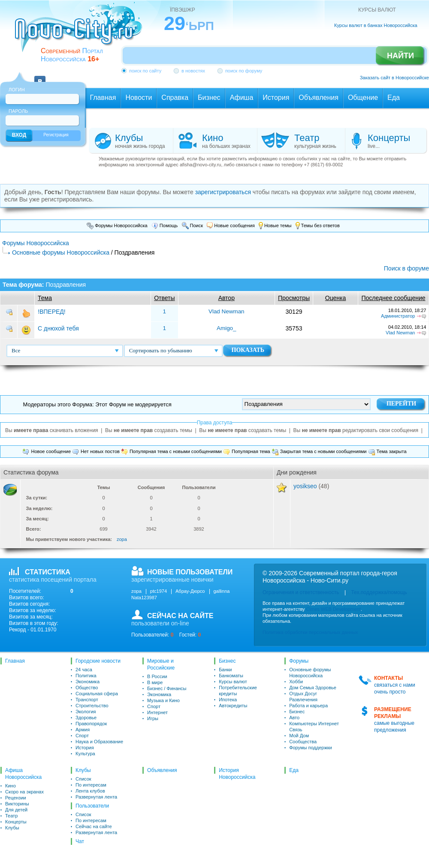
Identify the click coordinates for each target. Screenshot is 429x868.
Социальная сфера (97, 694)
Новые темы (275, 225)
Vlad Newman (227, 311)
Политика (86, 676)
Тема (45, 298)
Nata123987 (144, 598)
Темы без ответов (318, 225)
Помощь (165, 225)
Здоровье (86, 718)
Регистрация (56, 135)
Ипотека (228, 700)
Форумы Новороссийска (117, 225)
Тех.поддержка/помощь (379, 592)
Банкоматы (231, 676)
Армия (83, 730)
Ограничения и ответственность (301, 592)
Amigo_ (227, 328)
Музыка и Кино (163, 700)
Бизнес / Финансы (167, 688)
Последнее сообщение (393, 298)
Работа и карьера (308, 706)
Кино (11, 786)
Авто (294, 718)
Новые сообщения (231, 225)
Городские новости (98, 661)
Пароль (18, 111)
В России (157, 676)
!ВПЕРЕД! (52, 312)
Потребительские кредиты (238, 691)
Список (83, 779)
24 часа (84, 670)
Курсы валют (233, 682)
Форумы (299, 661)
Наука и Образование (99, 742)
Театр (11, 816)
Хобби (296, 682)
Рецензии (16, 798)
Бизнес (227, 661)
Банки (225, 670)
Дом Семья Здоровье (313, 688)
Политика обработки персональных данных (310, 632)
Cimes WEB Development (334, 609)
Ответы (164, 298)
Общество (87, 688)
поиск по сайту (145, 71)
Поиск (193, 225)
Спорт (82, 736)
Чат (80, 841)
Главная (15, 661)
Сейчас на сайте (94, 826)
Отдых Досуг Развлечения (303, 697)
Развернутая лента (96, 797)
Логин (17, 90)
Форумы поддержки (311, 748)
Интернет (157, 712)
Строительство (92, 706)
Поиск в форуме (406, 268)
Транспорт (87, 700)
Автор (227, 298)
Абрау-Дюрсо (190, 591)
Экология (86, 712)
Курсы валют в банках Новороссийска (376, 25)
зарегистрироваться (223, 192)
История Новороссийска (237, 774)
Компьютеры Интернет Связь (314, 727)
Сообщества (303, 742)
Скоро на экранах (24, 792)
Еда (294, 770)
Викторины (17, 804)
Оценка (336, 298)
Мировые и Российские (161, 664)
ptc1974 (159, 591)
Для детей (16, 810)
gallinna (222, 591)
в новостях (193, 71)
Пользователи (92, 806)
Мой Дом (299, 736)
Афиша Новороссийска (23, 774)
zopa (122, 539)
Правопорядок (91, 724)
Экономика (88, 682)
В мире (155, 682)
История (85, 748)
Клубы (12, 828)
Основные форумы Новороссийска (61, 252)
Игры (153, 718)
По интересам (91, 785)
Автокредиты (233, 706)
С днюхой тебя (58, 328)
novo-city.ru (81, 33)
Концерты (16, 822)
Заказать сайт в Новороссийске (394, 78)
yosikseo (305, 486)
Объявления (162, 770)
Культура (85, 754)
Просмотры (294, 298)
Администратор (398, 316)
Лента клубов (90, 791)
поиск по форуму (244, 71)
